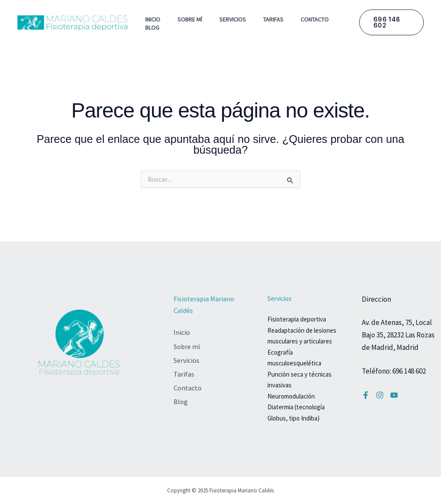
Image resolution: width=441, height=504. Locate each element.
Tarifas (273, 19)
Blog (152, 28)
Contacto (315, 19)
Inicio (153, 19)
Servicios (233, 19)
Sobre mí (190, 19)
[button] (391, 22)
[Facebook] (366, 395)
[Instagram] (380, 395)
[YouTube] (394, 395)
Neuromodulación (291, 396)
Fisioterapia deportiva (297, 319)
